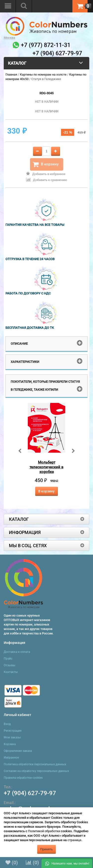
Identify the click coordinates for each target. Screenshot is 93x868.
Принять (46, 849)
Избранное (11, 758)
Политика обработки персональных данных (35, 764)
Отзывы (10, 665)
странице (74, 840)
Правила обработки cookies (23, 778)
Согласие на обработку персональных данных (36, 771)
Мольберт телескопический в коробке (46, 467)
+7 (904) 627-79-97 (30, 793)
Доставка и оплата (17, 652)
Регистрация (13, 731)
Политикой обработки (44, 831)
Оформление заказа (18, 751)
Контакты (11, 672)
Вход (7, 724)
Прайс (8, 659)
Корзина (10, 744)
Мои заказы (12, 737)
